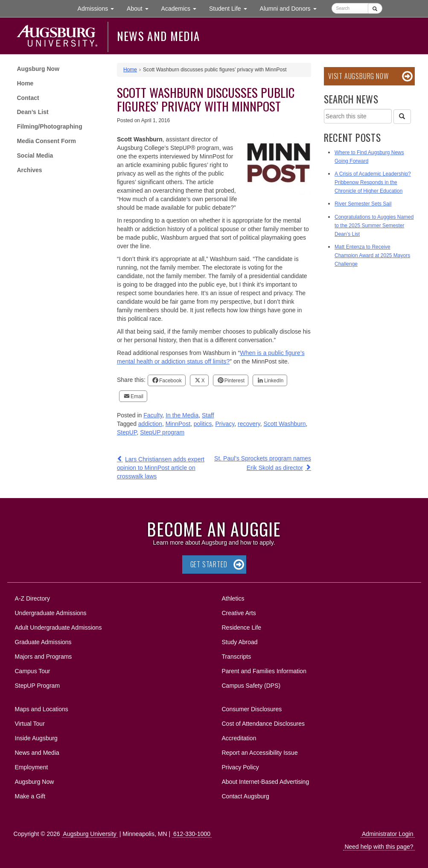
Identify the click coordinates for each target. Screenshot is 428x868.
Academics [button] (182, 8)
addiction (150, 424)
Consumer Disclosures (252, 709)
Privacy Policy (240, 767)
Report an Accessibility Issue (260, 753)
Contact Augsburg (246, 796)
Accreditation (239, 738)
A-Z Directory (32, 598)
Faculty (153, 415)
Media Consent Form (47, 141)
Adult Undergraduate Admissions (58, 628)
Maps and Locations (42, 709)
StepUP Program (38, 686)
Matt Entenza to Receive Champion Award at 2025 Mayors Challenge (372, 255)
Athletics (233, 598)
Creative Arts (239, 613)
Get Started (209, 564)
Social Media (35, 155)
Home (25, 83)
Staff (208, 415)
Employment (32, 767)
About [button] (141, 10)
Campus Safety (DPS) (251, 686)
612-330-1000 (192, 834)
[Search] (402, 117)
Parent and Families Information (264, 671)
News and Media (159, 36)
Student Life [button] (231, 8)
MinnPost (178, 424)
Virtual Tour (30, 724)
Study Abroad (240, 642)
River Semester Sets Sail (363, 204)
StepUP (127, 432)
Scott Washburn (284, 424)
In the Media (182, 415)
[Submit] (375, 8)
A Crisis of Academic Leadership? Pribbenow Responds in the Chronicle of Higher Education (373, 182)
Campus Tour (33, 671)
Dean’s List (33, 112)
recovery (249, 424)
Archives (30, 170)
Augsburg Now (38, 69)
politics (203, 424)
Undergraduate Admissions (51, 613)
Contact (28, 98)
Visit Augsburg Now (358, 76)
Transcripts (237, 657)
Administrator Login (388, 834)
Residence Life (242, 628)
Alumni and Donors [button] (291, 8)
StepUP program (162, 432)
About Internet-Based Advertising (266, 782)
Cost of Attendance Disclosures (263, 724)
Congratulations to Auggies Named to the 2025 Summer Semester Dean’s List (374, 226)
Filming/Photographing (50, 126)
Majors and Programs (43, 655)
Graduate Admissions (43, 642)
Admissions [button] (99, 8)
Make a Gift (30, 796)
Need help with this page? (379, 847)
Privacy (225, 424)
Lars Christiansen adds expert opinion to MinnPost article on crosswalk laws (161, 468)
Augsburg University (90, 834)
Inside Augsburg (36, 738)
